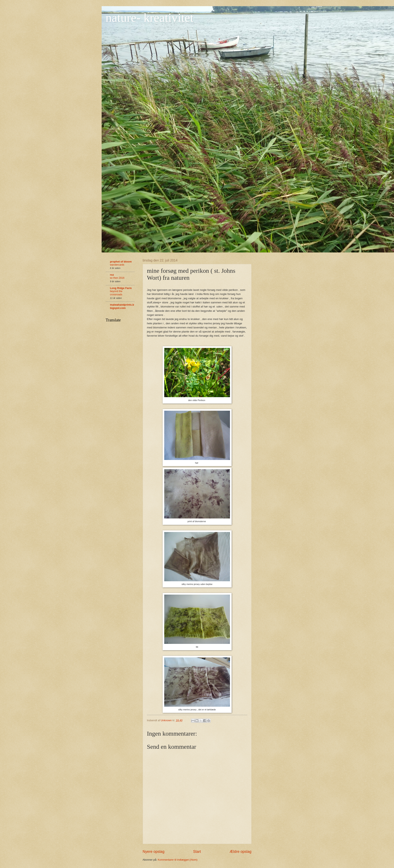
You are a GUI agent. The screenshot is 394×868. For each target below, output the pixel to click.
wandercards (117, 265)
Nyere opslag (154, 852)
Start (197, 852)
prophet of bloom (121, 262)
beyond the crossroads (116, 293)
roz (112, 275)
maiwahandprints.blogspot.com (122, 306)
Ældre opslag (240, 852)
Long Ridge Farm (121, 288)
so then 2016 (117, 278)
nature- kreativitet (150, 18)
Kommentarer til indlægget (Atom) (177, 860)
